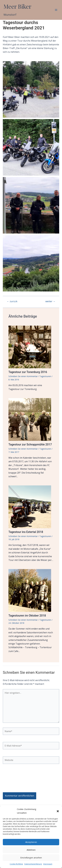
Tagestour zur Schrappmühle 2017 (30, 444)
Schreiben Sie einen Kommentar (23, 376)
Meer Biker (17, 6)
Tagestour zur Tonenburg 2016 (28, 372)
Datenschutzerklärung (33, 864)
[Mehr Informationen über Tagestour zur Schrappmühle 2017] (31, 419)
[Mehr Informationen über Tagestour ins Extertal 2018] (31, 507)
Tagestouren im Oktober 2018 (27, 616)
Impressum (48, 864)
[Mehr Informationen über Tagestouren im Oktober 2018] (31, 590)
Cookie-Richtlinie (16, 864)
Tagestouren (45, 376)
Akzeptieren (31, 842)
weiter (50, 301)
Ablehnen (31, 850)
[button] (58, 811)
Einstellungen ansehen (31, 858)
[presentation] (14, 779)
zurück (12, 301)
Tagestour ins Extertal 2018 (26, 532)
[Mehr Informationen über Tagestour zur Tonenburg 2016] (31, 347)
